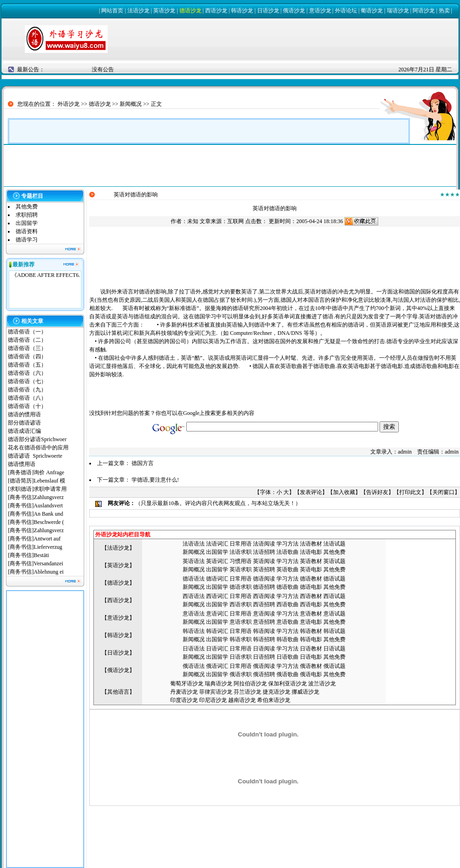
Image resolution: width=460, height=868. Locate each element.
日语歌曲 (287, 657)
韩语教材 (311, 631)
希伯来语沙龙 (274, 700)
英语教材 (311, 561)
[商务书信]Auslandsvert (35, 506)
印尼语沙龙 (213, 700)
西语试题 (334, 596)
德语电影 (311, 587)
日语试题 (334, 649)
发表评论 (311, 492)
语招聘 (267, 552)
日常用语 (241, 544)
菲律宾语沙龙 (216, 692)
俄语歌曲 (287, 674)
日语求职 (241, 657)
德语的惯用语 (24, 414)
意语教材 (311, 614)
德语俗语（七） (27, 381)
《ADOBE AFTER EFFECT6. (46, 275)
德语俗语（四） (27, 356)
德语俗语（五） (27, 365)
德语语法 (194, 579)
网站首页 (112, 11)
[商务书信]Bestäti (28, 555)
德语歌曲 (287, 587)
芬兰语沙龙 (247, 692)
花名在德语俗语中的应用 (38, 448)
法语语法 (194, 544)
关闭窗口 (443, 492)
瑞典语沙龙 (218, 684)
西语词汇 (217, 596)
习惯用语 (241, 561)
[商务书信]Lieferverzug (35, 547)
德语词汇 (217, 579)
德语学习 (27, 240)
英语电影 (311, 569)
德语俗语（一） (27, 332)
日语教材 (311, 649)
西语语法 (194, 596)
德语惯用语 (22, 464)
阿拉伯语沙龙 (250, 684)
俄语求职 (241, 674)
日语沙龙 (268, 11)
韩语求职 (241, 639)
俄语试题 (334, 666)
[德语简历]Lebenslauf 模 (36, 481)
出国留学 (27, 223)
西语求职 (241, 604)
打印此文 (410, 492)
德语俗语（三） (27, 348)
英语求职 (241, 569)
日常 (235, 614)
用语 (246, 614)
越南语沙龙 (242, 700)
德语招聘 (264, 587)
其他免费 (27, 207)
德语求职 (241, 587)
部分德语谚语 (24, 423)
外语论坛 (346, 11)
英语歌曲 (287, 569)
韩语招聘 (264, 639)
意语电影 (311, 622)
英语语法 (194, 561)
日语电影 (311, 657)
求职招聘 (27, 215)
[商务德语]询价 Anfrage (36, 472)
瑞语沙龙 (398, 11)
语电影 (314, 552)
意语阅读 (264, 614)
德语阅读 (264, 579)
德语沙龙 (190, 11)
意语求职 (241, 622)
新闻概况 (131, 104)
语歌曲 (290, 552)
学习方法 (287, 544)
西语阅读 (264, 596)
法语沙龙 (138, 11)
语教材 (314, 544)
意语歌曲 (287, 622)
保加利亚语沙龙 (287, 684)
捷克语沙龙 (276, 692)
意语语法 (194, 614)
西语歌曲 (287, 604)
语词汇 (220, 544)
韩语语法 (194, 631)
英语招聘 (264, 569)
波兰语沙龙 (322, 684)
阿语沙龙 (424, 11)
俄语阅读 (264, 666)
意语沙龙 (320, 11)
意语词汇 (217, 614)
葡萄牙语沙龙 (187, 684)
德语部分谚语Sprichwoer (37, 439)
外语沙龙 (69, 104)
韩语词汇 (217, 631)
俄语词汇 (217, 666)
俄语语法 (194, 666)
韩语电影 (311, 639)
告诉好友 (377, 492)
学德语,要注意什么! (155, 480)
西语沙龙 (216, 11)
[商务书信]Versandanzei (35, 563)
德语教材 (311, 579)
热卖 (444, 11)
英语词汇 (217, 561)
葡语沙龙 (372, 11)
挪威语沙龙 (305, 692)
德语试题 (334, 579)
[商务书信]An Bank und (36, 514)
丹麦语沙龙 (184, 692)
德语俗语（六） (27, 373)
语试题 (337, 544)
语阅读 (267, 544)
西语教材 (311, 596)
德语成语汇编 (24, 431)
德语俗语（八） (27, 398)
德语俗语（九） (27, 390)
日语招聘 (264, 657)
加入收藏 (344, 492)
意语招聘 (264, 622)
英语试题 (334, 561)
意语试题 (334, 614)
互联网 (236, 221)
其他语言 (118, 692)
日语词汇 (217, 649)
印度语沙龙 (184, 700)
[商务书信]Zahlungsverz (36, 497)
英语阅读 (264, 561)
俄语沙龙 (294, 11)
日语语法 (194, 649)
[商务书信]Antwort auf (35, 539)
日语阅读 (264, 649)
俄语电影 (311, 674)
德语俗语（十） (27, 406)
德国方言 (143, 463)
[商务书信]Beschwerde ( (36, 522)
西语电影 (311, 604)
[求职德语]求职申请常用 (37, 489)
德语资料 (27, 231)
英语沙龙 (164, 11)
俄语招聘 (264, 674)
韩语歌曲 (287, 639)
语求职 (243, 552)
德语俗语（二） (27, 340)
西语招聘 (264, 604)
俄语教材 (311, 666)
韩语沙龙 (242, 11)
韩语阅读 (264, 631)
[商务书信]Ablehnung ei (36, 572)
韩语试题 (334, 631)
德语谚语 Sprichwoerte (35, 456)
